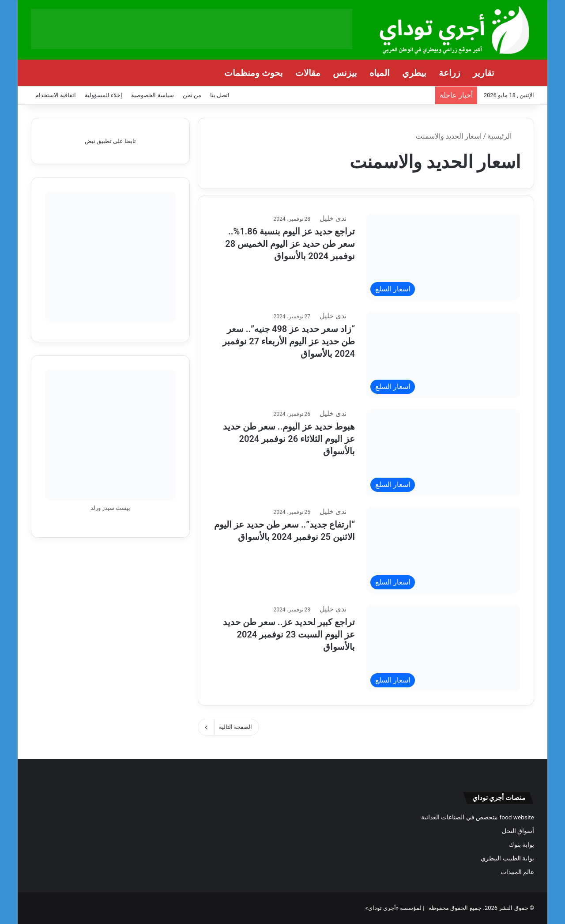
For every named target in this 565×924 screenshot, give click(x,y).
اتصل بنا (220, 95)
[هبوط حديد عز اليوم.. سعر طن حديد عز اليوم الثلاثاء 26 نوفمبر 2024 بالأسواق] (443, 452)
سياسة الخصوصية (152, 95)
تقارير (484, 73)
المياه (380, 73)
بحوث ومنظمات (254, 73)
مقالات (308, 73)
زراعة (450, 73)
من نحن (192, 95)
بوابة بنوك (522, 845)
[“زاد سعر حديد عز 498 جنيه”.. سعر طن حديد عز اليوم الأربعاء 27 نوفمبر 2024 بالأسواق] (443, 355)
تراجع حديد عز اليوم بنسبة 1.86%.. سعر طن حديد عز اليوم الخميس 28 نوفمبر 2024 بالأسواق (290, 243)
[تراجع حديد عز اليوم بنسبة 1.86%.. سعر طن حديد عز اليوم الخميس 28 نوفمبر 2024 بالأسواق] (443, 257)
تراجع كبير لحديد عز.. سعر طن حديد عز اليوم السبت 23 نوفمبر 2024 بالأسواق (289, 634)
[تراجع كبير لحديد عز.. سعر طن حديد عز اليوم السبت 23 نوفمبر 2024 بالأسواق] (443, 648)
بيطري (414, 73)
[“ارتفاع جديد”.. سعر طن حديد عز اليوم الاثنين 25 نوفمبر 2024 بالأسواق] (443, 550)
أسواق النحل (518, 831)
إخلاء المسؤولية (104, 95)
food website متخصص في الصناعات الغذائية (478, 817)
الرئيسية (504, 136)
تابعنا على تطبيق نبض (111, 141)
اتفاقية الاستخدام (56, 95)
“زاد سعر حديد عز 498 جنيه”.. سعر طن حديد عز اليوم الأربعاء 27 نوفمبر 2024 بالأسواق (289, 340)
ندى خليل (338, 218)
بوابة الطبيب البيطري (507, 858)
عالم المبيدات (517, 872)
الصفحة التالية (228, 727)
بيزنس (345, 73)
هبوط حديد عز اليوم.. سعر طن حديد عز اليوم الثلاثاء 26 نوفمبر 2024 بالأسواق (289, 438)
